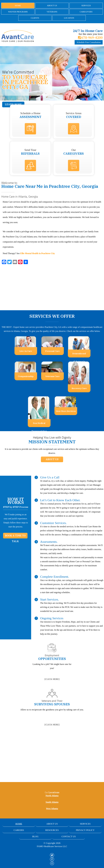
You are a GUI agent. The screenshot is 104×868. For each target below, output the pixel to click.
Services (86, 6)
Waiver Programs (18, 12)
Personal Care (52, 351)
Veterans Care (52, 376)
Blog (35, 836)
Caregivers (86, 12)
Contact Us (69, 836)
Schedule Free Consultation (89, 42)
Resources (52, 830)
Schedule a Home (30, 115)
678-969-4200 (90, 38)
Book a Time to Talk (15, 536)
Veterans (52, 12)
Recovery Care (79, 388)
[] (52, 679)
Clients (35, 18)
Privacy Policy (85, 830)
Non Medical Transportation (39, 424)
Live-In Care (26, 351)
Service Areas (74, 115)
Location (69, 18)
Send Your (30, 152)
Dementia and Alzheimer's (79, 355)
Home (18, 6)
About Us (52, 6)
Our (74, 152)
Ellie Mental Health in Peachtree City (38, 253)
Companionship (26, 376)
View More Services (66, 411)
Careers (19, 830)
